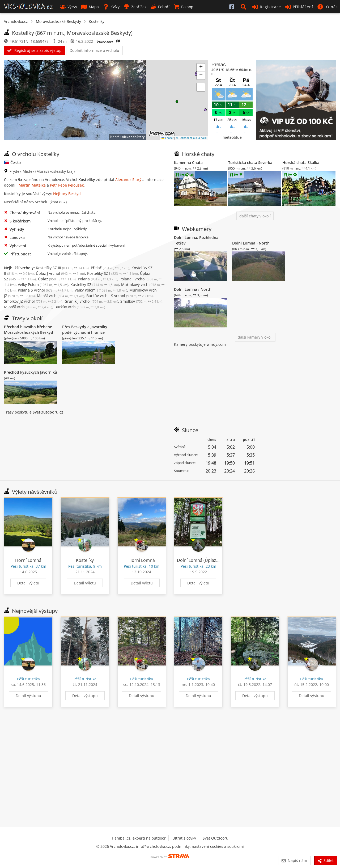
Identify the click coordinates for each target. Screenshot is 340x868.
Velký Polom (43, 285)
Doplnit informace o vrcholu (94, 50)
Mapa (90, 7)
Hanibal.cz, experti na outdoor (139, 838)
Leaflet (167, 138)
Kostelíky (97, 21)
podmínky (181, 846)
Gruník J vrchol (91, 301)
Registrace (267, 7)
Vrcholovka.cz (16, 21)
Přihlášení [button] (299, 7)
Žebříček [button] (135, 7)
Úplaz (57, 279)
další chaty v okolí (255, 216)
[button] (244, 7)
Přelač (110, 268)
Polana (98, 279)
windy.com (216, 344)
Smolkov (141, 301)
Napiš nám (294, 860)
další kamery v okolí (255, 337)
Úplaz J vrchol (60, 273)
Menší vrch (61, 296)
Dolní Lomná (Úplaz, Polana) (205, 560)
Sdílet (326, 860)
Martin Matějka (32, 185)
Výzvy (69, 7)
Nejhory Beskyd (67, 194)
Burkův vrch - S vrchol (120, 296)
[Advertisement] (255, 384)
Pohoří (160, 7)
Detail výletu (28, 583)
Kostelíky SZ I (112, 273)
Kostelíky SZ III (62, 268)
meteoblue (232, 137)
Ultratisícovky (184, 838)
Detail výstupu (28, 696)
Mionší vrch (28, 307)
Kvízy (111, 7)
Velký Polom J (101, 290)
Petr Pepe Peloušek (67, 185)
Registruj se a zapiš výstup (35, 50)
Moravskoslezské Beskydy (58, 21)
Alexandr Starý (133, 137)
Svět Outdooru (216, 838)
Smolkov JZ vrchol (33, 301)
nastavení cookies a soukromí (218, 846)
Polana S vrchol (45, 290)
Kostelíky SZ (95, 285)
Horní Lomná (28, 560)
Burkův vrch (80, 307)
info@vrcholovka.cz (153, 846)
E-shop (184, 7)
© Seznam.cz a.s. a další (191, 138)
